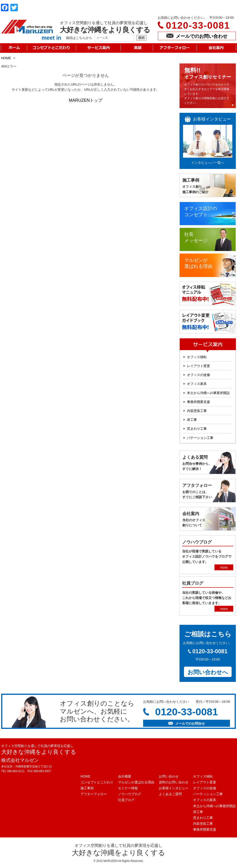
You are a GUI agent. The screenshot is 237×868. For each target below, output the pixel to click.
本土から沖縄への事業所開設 (208, 393)
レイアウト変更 (199, 366)
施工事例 (87, 788)
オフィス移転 (197, 357)
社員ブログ (126, 800)
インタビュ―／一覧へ (208, 163)
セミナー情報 (128, 788)
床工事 (192, 420)
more (224, 567)
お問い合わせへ (208, 672)
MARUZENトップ (86, 100)
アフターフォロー (94, 794)
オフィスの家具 (205, 800)
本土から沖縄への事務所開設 (214, 806)
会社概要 (125, 776)
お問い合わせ (169, 776)
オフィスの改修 (199, 375)
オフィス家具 (197, 384)
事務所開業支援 (199, 402)
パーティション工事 (208, 794)
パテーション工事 (200, 438)
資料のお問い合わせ (174, 782)
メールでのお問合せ (187, 723)
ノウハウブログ (130, 794)
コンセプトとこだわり (97, 782)
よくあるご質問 (170, 794)
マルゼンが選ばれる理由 (136, 782)
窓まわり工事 (197, 429)
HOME (6, 58)
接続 (141, 38)
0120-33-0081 (198, 25)
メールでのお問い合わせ (197, 36)
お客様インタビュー (174, 788)
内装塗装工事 (197, 411)
